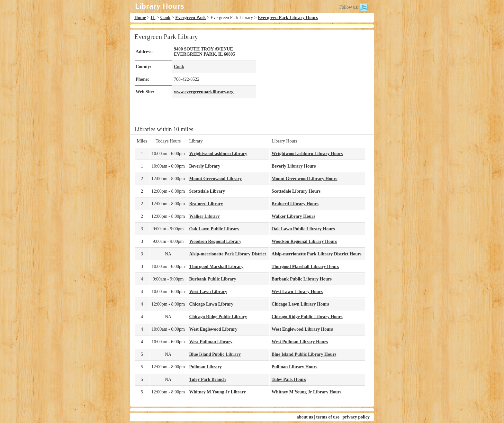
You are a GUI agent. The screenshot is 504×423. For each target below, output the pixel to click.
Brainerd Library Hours (295, 204)
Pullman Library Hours (294, 367)
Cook (165, 18)
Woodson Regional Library (215, 241)
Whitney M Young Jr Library (217, 392)
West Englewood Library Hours (302, 329)
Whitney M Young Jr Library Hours (306, 392)
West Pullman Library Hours (300, 342)
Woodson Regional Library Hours (304, 241)
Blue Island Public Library (215, 354)
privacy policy (356, 417)
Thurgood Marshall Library (216, 267)
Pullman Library (205, 367)
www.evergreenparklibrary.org (204, 92)
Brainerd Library (206, 204)
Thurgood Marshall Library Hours (305, 267)
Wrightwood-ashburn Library (218, 154)
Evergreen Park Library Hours (288, 18)
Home (140, 18)
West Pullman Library (211, 342)
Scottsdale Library (207, 191)
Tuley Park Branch (207, 379)
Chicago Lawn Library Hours (300, 304)
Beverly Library (205, 166)
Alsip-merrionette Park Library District (227, 254)
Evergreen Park (190, 18)
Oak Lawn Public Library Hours (303, 229)
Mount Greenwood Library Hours (305, 179)
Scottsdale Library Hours (296, 191)
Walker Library (204, 216)
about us (305, 417)
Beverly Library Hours (294, 166)
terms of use (328, 417)
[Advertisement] (311, 78)
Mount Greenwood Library (215, 179)
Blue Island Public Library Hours (304, 354)
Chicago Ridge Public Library (218, 317)
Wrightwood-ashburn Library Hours (307, 154)
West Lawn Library (208, 292)
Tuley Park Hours (289, 379)
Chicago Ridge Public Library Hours (307, 317)
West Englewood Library (213, 329)
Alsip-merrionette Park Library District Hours (317, 254)
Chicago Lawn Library (211, 304)
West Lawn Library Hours (297, 292)
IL (153, 18)
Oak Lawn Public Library (214, 229)
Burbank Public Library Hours (302, 279)
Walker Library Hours (293, 216)
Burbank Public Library (212, 279)
